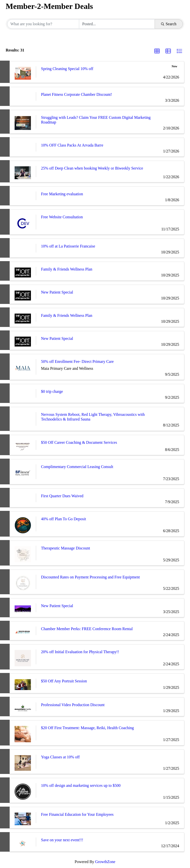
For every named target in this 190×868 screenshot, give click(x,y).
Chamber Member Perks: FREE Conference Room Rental (87, 629)
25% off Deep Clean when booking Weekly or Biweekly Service (92, 168)
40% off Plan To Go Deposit (64, 519)
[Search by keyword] (43, 24)
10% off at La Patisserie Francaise (68, 246)
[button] (157, 51)
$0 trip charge (52, 391)
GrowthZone (105, 862)
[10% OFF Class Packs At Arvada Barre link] (23, 147)
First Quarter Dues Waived (62, 496)
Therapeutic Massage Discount (66, 548)
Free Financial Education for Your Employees (77, 814)
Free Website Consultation (62, 217)
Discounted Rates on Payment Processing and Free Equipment (90, 577)
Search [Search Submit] (169, 24)
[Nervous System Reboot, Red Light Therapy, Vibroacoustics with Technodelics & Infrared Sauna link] (23, 419)
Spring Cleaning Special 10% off (67, 69)
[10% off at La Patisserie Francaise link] (23, 248)
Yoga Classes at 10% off (60, 757)
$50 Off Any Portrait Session (64, 681)
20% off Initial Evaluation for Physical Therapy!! (80, 652)
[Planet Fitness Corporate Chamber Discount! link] (23, 96)
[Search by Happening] (117, 24)
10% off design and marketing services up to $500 (81, 785)
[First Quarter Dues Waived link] (23, 498)
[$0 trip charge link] (23, 393)
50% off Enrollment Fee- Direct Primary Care (77, 361)
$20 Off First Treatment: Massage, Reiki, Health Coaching (87, 728)
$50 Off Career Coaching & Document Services (79, 442)
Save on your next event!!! (62, 840)
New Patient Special (57, 292)
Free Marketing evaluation (62, 194)
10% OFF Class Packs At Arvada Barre (72, 145)
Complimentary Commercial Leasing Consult (77, 467)
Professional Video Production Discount (73, 705)
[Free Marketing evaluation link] (23, 196)
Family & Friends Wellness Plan (67, 269)
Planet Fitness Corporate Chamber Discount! (77, 94)
